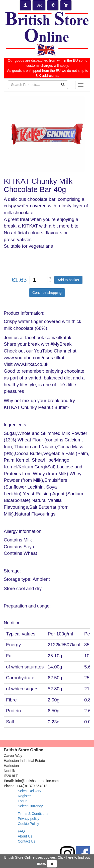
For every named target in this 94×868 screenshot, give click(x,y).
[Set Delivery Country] (39, 5)
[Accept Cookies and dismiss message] (52, 864)
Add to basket (68, 280)
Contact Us (26, 841)
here (70, 857)
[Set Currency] (53, 5)
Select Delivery (29, 791)
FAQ (21, 831)
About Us (25, 836)
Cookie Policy (28, 824)
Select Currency (30, 806)
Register (24, 796)
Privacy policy (29, 819)
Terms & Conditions (33, 814)
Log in (23, 801)
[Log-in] (25, 5)
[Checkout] (66, 5)
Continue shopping (47, 293)
